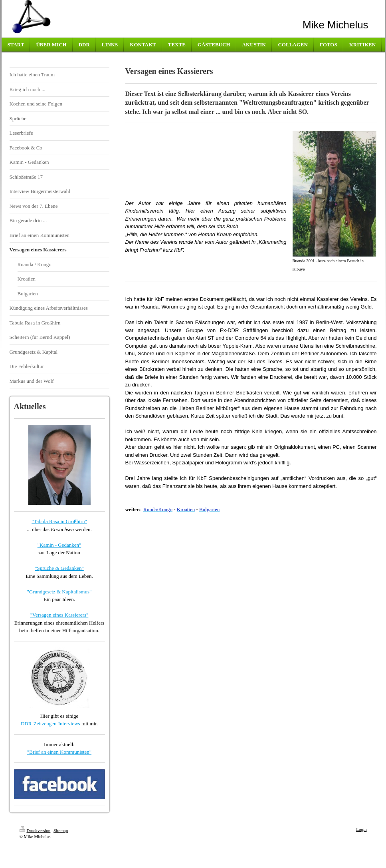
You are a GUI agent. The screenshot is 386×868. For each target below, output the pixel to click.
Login (361, 829)
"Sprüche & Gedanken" (59, 568)
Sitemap (61, 830)
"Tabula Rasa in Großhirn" (59, 521)
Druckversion (35, 830)
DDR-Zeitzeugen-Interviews (50, 724)
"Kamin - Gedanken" (59, 545)
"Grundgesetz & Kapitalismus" (59, 592)
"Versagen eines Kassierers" (59, 615)
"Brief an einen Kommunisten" (59, 752)
